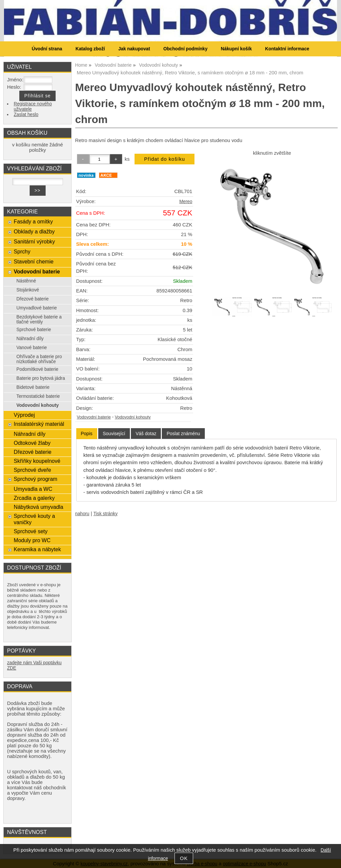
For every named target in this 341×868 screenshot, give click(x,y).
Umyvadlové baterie (36, 308)
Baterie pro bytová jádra (41, 378)
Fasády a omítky (33, 221)
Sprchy (22, 251)
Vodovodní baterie (94, 417)
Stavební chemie (33, 261)
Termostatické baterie (38, 396)
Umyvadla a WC (33, 489)
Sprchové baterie (34, 330)
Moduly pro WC (32, 540)
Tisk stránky (105, 514)
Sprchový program (35, 479)
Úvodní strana (47, 49)
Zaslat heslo (26, 115)
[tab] (87, 434)
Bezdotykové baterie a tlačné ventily (39, 319)
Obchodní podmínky (185, 49)
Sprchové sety (30, 531)
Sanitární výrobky (34, 241)
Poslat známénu (183, 433)
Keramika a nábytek (37, 549)
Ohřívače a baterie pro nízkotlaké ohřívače (39, 359)
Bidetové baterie (33, 387)
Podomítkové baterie (37, 369)
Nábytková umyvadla (38, 507)
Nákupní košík (236, 49)
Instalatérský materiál (39, 424)
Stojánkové (28, 290)
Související (114, 433)
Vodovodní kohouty (133, 417)
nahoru (82, 514)
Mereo (186, 202)
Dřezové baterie (32, 299)
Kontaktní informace (287, 49)
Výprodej (24, 415)
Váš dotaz (146, 433)
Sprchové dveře (32, 470)
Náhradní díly (30, 339)
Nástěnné (26, 281)
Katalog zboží (90, 49)
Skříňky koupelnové (37, 461)
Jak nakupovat (134, 49)
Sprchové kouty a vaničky (34, 519)
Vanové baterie (31, 348)
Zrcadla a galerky (34, 498)
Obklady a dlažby (34, 231)
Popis (87, 433)
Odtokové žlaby (32, 443)
